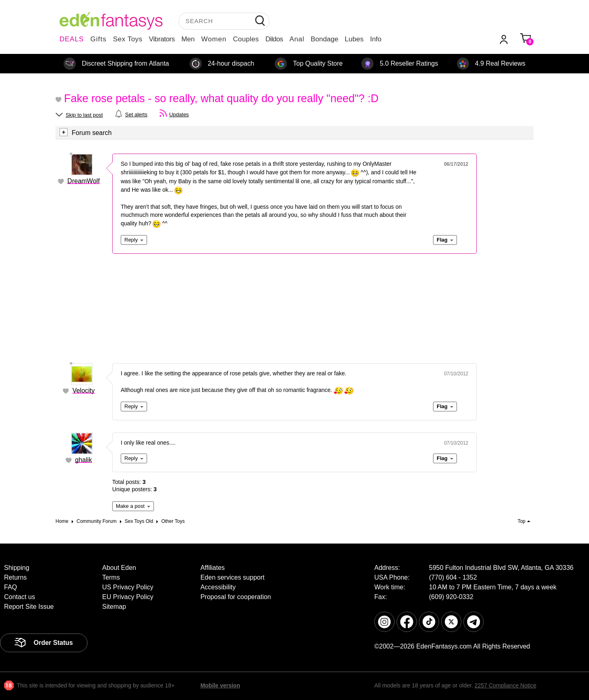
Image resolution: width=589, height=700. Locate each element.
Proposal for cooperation (236, 597)
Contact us (19, 597)
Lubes (354, 39)
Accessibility (218, 587)
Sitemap (114, 607)
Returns (15, 577)
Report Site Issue (29, 607)
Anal (297, 39)
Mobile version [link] (220, 685)
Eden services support (233, 577)
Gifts (98, 39)
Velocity (84, 391)
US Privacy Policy (128, 587)
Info (376, 39)
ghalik (83, 460)
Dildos (274, 39)
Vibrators (162, 39)
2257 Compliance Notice (505, 685)
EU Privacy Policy (128, 597)
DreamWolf (83, 181)
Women (214, 39)
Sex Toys (128, 39)
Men (188, 39)
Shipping (17, 568)
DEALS (72, 39)
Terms (111, 577)
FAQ (11, 587)
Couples (246, 39)
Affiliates (213, 568)
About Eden (119, 568)
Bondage (324, 39)
